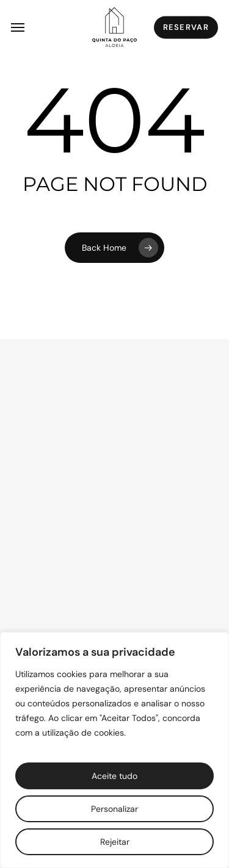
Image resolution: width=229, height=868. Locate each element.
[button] (18, 27)
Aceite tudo (114, 776)
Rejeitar (115, 842)
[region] (114, 750)
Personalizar (114, 809)
